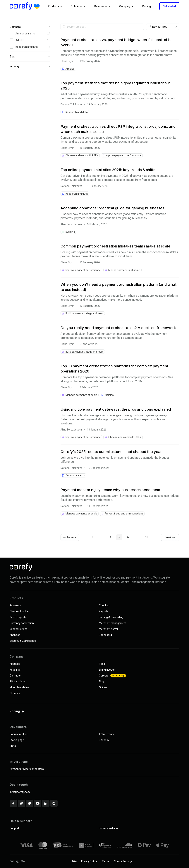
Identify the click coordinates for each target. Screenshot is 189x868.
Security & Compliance (23, 641)
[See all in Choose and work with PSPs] (80, 155)
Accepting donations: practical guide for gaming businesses (112, 208)
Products (55, 6)
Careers (112, 676)
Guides (103, 687)
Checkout (105, 605)
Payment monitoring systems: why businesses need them (110, 490)
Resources (102, 6)
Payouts (104, 611)
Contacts (15, 676)
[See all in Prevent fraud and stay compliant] (122, 514)
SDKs (13, 746)
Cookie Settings (123, 861)
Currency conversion (22, 623)
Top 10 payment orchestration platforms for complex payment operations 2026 (114, 369)
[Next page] (170, 538)
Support (14, 828)
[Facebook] (13, 803)
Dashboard (105, 635)
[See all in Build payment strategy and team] (83, 313)
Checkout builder (20, 611)
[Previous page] (70, 538)
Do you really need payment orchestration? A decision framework (118, 328)
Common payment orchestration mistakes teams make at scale (115, 246)
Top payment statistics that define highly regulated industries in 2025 (116, 86)
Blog (101, 681)
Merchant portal (108, 629)
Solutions (78, 6)
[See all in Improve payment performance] (122, 155)
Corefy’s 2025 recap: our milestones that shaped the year (111, 452)
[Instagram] (54, 803)
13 (147, 537)
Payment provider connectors (27, 769)
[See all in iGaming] (69, 232)
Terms (106, 861)
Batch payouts (18, 617)
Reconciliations (19, 629)
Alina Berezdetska (71, 224)
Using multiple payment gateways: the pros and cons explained (116, 409)
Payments (15, 605)
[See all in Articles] (68, 69)
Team (102, 664)
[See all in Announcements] (74, 475)
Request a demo (108, 828)
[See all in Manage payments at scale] (122, 270)
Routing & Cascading (111, 617)
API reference (107, 734)
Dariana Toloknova (71, 104)
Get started (169, 6)
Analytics (15, 635)
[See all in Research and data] (75, 112)
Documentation (19, 734)
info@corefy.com (20, 792)
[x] (21, 803)
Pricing (147, 6)
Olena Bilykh (67, 61)
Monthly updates (19, 687)
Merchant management (113, 623)
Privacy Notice (89, 861)
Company (126, 6)
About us (15, 664)
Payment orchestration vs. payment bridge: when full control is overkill (116, 42)
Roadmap (15, 670)
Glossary (15, 693)
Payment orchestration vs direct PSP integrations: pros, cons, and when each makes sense (118, 129)
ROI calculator (18, 681)
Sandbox (104, 740)
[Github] (30, 803)
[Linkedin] (46, 803)
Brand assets (107, 670)
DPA (74, 861)
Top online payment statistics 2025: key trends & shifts (108, 170)
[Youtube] (38, 803)
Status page (17, 740)
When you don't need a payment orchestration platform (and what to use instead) (118, 287)
